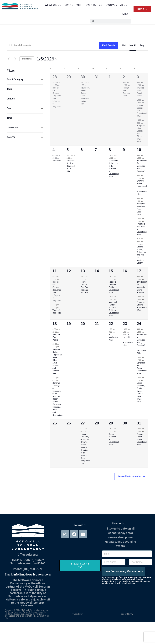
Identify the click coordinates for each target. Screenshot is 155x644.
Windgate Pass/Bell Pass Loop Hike (141, 209)
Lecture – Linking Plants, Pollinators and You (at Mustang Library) (141, 254)
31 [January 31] (139, 423)
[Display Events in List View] (124, 45)
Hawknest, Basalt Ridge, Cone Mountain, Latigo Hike (85, 96)
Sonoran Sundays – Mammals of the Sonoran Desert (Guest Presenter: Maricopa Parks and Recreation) (57, 399)
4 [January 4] (54, 150)
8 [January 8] (110, 150)
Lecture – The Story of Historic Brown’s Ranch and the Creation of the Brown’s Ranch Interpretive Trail (85, 449)
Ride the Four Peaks (56, 337)
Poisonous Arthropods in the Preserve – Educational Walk (114, 169)
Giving (69, 5)
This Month (27, 59)
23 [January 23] (125, 324)
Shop (126, 14)
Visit (80, 5)
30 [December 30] (83, 77)
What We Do (53, 5)
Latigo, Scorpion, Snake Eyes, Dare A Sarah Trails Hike (141, 392)
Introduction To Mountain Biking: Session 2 (142, 287)
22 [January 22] (111, 324)
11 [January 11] (55, 271)
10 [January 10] (139, 150)
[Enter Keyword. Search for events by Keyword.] (53, 45)
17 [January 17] (139, 271)
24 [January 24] (139, 324)
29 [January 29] (111, 423)
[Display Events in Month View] (133, 45)
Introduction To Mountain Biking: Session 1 (142, 166)
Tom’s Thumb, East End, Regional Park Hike (85, 287)
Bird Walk (57, 161)
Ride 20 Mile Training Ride (126, 92)
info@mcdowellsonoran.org (32, 574)
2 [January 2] (124, 77)
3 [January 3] (138, 77)
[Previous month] (9, 59)
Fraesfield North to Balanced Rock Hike (71, 166)
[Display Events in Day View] (142, 45)
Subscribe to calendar (129, 476)
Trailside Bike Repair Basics (140, 92)
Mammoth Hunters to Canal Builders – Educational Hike (114, 309)
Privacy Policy (77, 614)
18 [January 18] (55, 324)
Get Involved (108, 5)
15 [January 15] (111, 271)
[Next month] (15, 59)
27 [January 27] (83, 423)
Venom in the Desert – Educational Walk (142, 368)
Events (91, 5)
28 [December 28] (55, 77)
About (125, 5)
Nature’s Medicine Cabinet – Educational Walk (114, 287)
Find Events (109, 45)
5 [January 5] (68, 150)
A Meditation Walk (113, 337)
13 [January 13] (83, 271)
